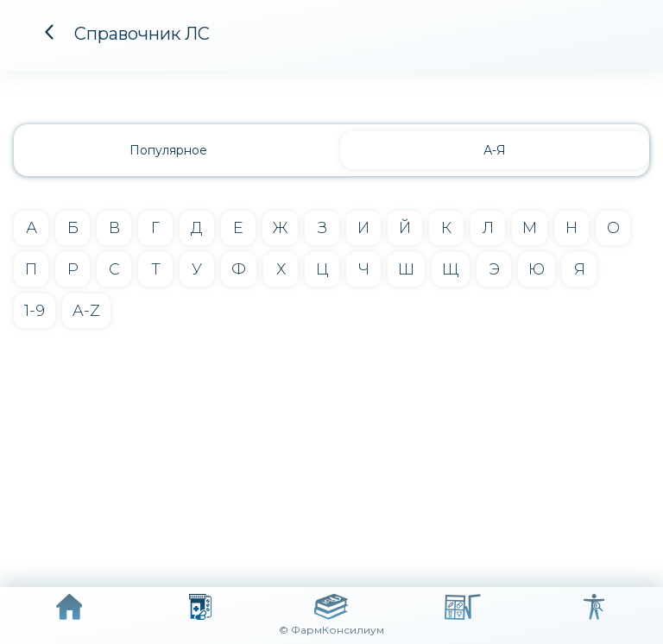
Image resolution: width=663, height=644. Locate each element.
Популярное (168, 150)
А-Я (495, 150)
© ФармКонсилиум (331, 630)
